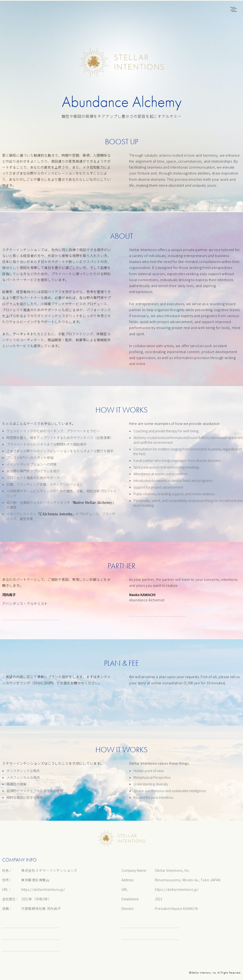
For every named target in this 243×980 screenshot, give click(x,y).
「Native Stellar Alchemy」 (93, 502)
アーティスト (23, 334)
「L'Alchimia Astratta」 (56, 514)
